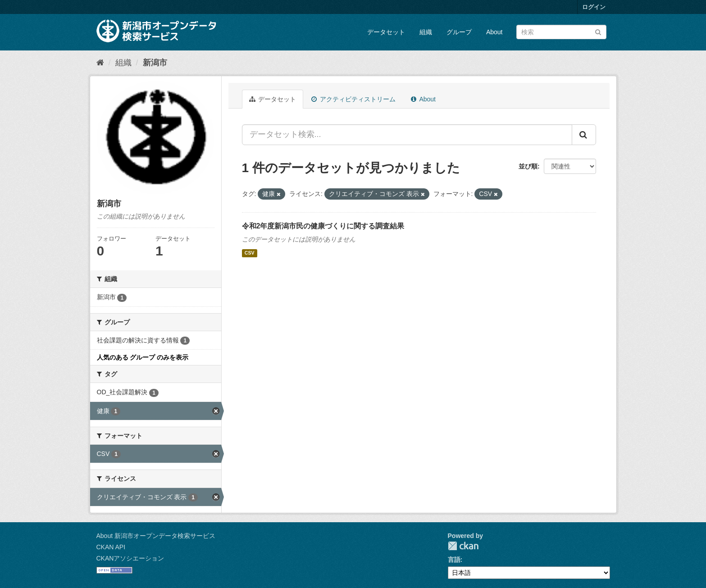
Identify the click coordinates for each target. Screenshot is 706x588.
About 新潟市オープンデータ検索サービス (156, 536)
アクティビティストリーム (353, 99)
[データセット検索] (561, 32)
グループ (459, 32)
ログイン (594, 7)
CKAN (463, 546)
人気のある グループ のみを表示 (143, 357)
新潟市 (155, 63)
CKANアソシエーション (130, 558)
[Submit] (598, 31)
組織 (426, 32)
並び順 (528, 166)
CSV (250, 253)
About (494, 32)
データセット (386, 32)
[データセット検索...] (407, 135)
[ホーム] (100, 63)
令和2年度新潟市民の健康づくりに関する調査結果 (323, 226)
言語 (454, 560)
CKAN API (111, 547)
